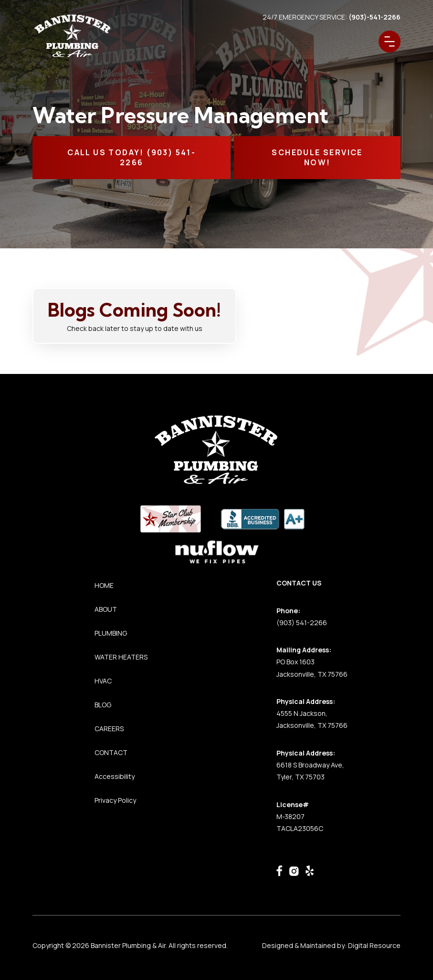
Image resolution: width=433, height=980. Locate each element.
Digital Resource (374, 945)
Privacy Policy (115, 800)
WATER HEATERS (121, 657)
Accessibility (115, 776)
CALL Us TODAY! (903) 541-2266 (132, 157)
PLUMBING (111, 633)
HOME (104, 585)
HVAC (103, 681)
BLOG (103, 705)
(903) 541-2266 (302, 623)
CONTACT (111, 752)
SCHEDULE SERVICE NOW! (317, 157)
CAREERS (109, 729)
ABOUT (106, 609)
